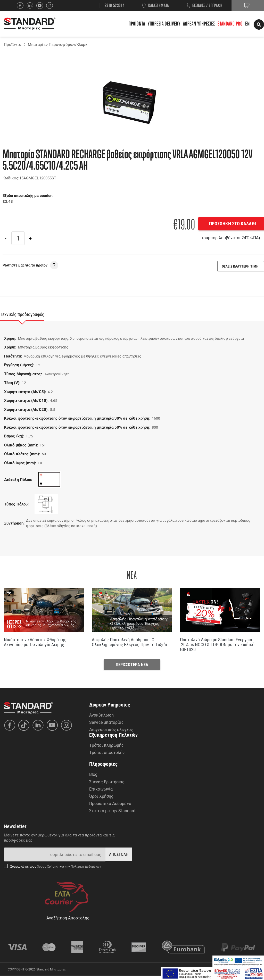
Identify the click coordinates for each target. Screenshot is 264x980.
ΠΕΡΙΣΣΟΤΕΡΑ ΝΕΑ (132, 668)
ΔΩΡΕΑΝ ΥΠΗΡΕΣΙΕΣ (199, 24)
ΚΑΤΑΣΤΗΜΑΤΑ (159, 5)
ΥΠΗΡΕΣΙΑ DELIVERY (164, 24)
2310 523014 (115, 5)
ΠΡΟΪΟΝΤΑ (137, 24)
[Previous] (6, 238)
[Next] (30, 238)
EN (247, 24)
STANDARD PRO (230, 24)
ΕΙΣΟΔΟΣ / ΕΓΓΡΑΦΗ (208, 5)
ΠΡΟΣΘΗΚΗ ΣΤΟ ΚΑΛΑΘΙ (228, 223)
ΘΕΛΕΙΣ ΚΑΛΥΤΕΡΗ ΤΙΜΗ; (241, 266)
